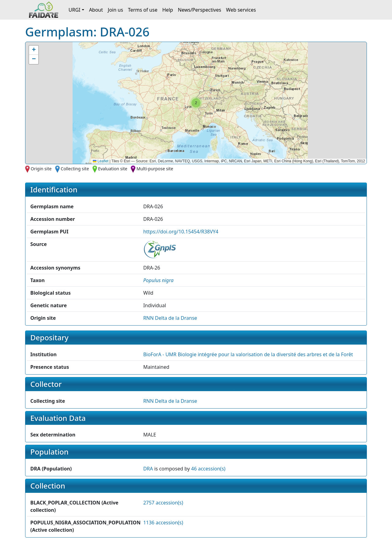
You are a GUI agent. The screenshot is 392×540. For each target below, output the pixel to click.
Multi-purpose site (155, 169)
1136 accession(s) (163, 523)
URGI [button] (75, 10)
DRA (148, 469)
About (96, 10)
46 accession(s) (208, 469)
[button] (196, 103)
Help (168, 10)
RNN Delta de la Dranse (170, 318)
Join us (115, 10)
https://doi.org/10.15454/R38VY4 (181, 232)
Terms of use (143, 10)
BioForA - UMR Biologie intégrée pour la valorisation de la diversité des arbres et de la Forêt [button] (248, 354)
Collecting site (75, 169)
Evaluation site (113, 169)
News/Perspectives (200, 10)
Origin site (41, 169)
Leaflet (101, 161)
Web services (241, 10)
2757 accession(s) (163, 503)
